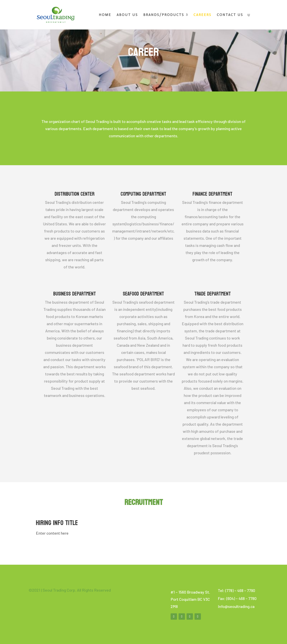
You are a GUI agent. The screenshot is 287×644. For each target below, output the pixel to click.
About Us (127, 15)
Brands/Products (164, 15)
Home (105, 15)
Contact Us (230, 15)
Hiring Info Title (57, 523)
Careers (202, 15)
